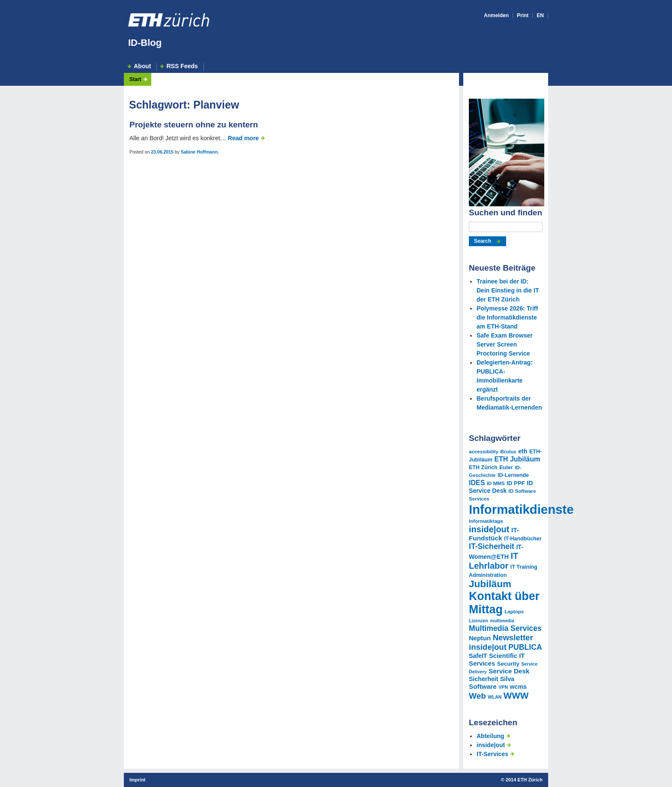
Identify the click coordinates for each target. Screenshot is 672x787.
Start (135, 79)
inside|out (491, 745)
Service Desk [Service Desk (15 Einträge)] (509, 671)
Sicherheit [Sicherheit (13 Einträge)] (483, 679)
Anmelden (496, 15)
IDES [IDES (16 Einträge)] (477, 482)
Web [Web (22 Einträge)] (477, 696)
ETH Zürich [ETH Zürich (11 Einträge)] (483, 467)
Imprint (137, 780)
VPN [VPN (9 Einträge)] (503, 687)
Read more (243, 138)
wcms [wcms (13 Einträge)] (518, 687)
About (142, 66)
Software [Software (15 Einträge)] (483, 686)
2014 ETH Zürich (524, 780)
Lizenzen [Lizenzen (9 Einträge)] (478, 621)
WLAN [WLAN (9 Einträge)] (495, 697)
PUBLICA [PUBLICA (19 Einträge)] (525, 647)
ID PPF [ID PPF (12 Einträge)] (516, 483)
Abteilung (490, 736)
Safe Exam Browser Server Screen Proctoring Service (505, 344)
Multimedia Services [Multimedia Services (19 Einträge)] (505, 628)
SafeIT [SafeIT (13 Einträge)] (478, 656)
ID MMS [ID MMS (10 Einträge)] (496, 483)
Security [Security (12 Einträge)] (508, 664)
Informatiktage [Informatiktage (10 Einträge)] (486, 521)
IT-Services (492, 754)
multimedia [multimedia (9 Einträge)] (502, 621)
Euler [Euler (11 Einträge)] (506, 467)
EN (540, 15)
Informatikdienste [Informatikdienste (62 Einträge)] (521, 509)
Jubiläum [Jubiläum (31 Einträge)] (490, 584)
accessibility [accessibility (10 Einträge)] (484, 451)
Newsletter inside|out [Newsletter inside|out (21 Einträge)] (501, 642)
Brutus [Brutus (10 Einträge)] (508, 451)
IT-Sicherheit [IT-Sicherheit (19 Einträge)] (492, 546)
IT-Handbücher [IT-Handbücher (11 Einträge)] (523, 539)
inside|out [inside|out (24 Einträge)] (489, 529)
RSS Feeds (182, 66)
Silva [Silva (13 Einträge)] (507, 679)
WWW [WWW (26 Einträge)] (516, 695)
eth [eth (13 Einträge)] (523, 451)
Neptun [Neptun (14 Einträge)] (480, 638)
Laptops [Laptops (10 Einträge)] (514, 611)
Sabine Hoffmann (199, 152)
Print (523, 15)
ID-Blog (145, 43)
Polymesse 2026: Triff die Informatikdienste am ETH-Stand (507, 317)
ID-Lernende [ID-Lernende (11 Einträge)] (513, 475)
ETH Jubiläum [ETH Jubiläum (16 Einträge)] (517, 459)
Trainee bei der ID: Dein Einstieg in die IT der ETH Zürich (508, 290)
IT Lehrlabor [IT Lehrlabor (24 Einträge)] (493, 561)
